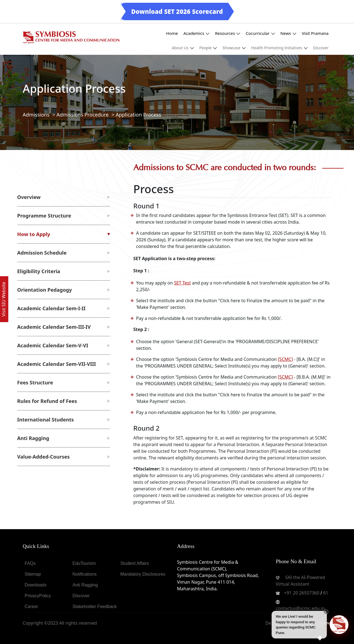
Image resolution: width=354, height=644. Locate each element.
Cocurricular (260, 33)
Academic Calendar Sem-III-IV (54, 327)
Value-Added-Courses (43, 457)
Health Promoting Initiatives (279, 48)
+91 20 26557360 (302, 593)
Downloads (36, 585)
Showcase (234, 48)
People (208, 48)
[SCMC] (285, 359)
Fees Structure (35, 382)
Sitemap (33, 574)
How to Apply (34, 234)
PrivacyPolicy (38, 596)
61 (326, 593)
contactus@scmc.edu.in (300, 608)
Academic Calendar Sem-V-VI (53, 345)
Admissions (36, 115)
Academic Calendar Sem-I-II (51, 308)
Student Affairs (135, 563)
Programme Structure (44, 216)
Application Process (138, 115)
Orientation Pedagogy (45, 290)
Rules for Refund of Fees (47, 401)
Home (172, 33)
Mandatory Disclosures (143, 574)
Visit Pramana (315, 33)
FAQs (30, 563)
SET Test (182, 283)
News (288, 33)
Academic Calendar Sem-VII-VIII (57, 364)
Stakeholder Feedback (95, 607)
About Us (183, 48)
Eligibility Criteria (39, 271)
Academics (196, 33)
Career (31, 607)
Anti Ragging (33, 438)
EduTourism (84, 563)
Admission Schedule (42, 253)
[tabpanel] (232, 311)
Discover (321, 48)
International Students (45, 420)
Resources (227, 33)
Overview (29, 197)
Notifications (84, 574)
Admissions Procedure (82, 115)
